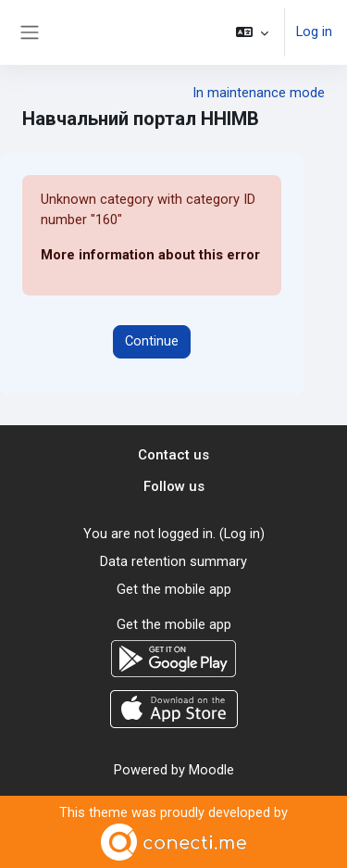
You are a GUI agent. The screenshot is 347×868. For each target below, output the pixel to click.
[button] (252, 32)
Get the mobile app (174, 589)
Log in (314, 31)
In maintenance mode (259, 93)
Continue (152, 341)
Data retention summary (173, 561)
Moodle (211, 770)
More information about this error (150, 255)
